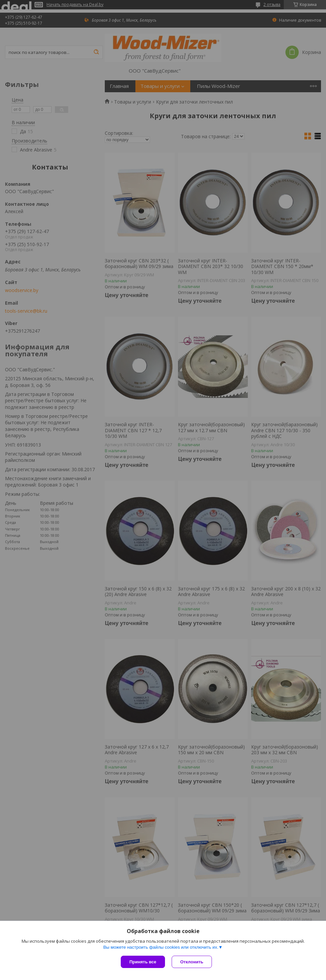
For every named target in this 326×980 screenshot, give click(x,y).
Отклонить (192, 962)
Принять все (143, 962)
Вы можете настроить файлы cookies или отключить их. (161, 947)
